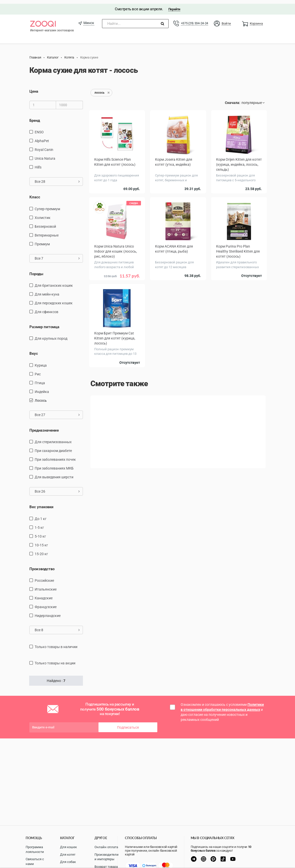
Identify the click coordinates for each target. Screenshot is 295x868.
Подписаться (128, 724)
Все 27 (57, 411)
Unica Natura (45, 155)
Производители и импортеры (107, 857)
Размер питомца (44, 323)
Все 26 (57, 488)
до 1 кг (41, 515)
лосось (41, 397)
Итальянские (46, 586)
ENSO (39, 128)
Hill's (38, 163)
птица (40, 379)
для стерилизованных (53, 438)
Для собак (68, 862)
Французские (46, 603)
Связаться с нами (35, 861)
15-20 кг (41, 550)
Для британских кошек (54, 282)
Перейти (174, 5)
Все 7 (57, 255)
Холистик (43, 214)
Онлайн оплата (106, 847)
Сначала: (233, 99)
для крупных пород (51, 335)
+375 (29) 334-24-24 (194, 19)
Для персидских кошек (54, 299)
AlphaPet (42, 137)
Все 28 (57, 178)
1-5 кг (39, 524)
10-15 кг (41, 541)
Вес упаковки (41, 503)
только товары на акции (55, 659)
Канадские (44, 594)
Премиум (42, 240)
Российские (44, 577)
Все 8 (57, 626)
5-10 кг (40, 533)
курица (41, 362)
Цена (34, 88)
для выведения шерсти (54, 474)
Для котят (68, 855)
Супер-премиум (47, 205)
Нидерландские (48, 612)
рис (38, 370)
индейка (42, 388)
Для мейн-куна (47, 291)
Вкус (34, 350)
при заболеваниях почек (55, 456)
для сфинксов (46, 308)
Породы (36, 270)
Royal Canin (44, 146)
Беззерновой (45, 223)
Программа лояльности (35, 849)
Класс (35, 193)
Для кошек (68, 847)
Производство (42, 565)
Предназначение (44, 427)
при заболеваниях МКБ (54, 465)
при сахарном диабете (53, 447)
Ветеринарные (47, 232)
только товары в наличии (56, 643)
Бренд (35, 117)
